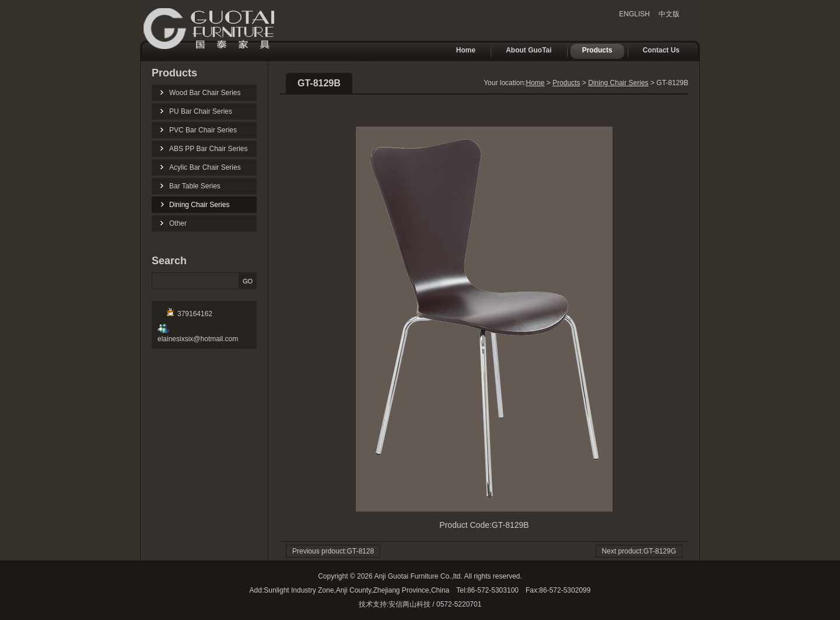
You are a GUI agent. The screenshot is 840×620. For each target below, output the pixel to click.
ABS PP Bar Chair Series (209, 149)
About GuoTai (523, 51)
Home (460, 51)
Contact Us (655, 51)
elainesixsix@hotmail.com (198, 335)
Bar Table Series (195, 186)
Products (591, 51)
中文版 (669, 14)
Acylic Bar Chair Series (205, 167)
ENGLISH (634, 14)
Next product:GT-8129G (639, 551)
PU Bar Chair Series (201, 111)
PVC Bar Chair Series (203, 130)
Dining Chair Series (199, 205)
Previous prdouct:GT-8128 (333, 551)
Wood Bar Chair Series (205, 93)
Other (178, 223)
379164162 (189, 314)
